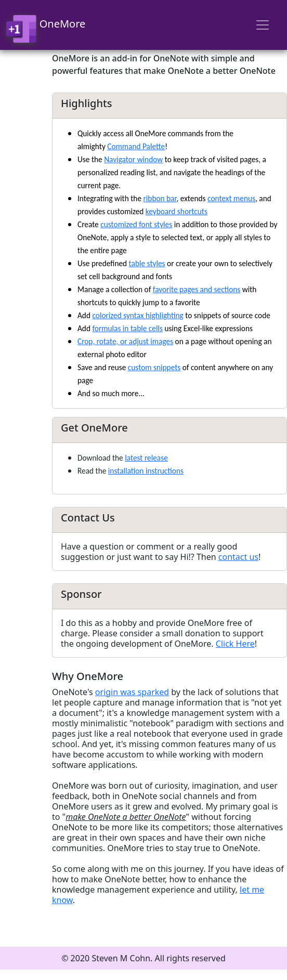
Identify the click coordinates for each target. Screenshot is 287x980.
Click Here (235, 644)
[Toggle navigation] (263, 25)
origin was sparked (132, 692)
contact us (238, 557)
